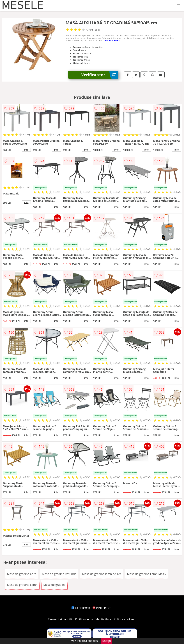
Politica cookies (124, 619)
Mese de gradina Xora (22, 574)
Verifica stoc (100, 75)
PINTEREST (102, 608)
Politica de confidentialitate (93, 619)
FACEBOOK (81, 608)
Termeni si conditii (60, 619)
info (26, 150)
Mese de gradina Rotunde (59, 574)
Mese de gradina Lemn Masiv (147, 574)
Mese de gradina (54, 585)
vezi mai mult (112, 41)
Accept (107, 641)
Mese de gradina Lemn (22, 585)
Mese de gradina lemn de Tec (102, 574)
